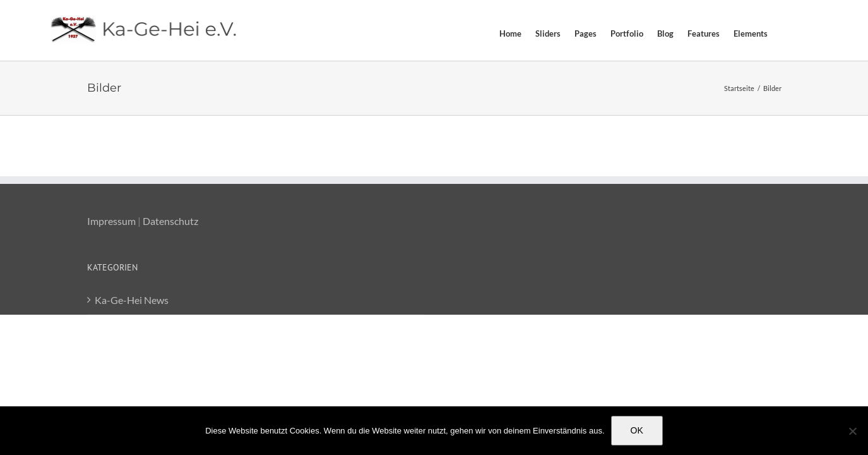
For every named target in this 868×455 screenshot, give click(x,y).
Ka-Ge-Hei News (132, 300)
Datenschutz (170, 221)
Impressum (111, 221)
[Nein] (852, 431)
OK (637, 430)
